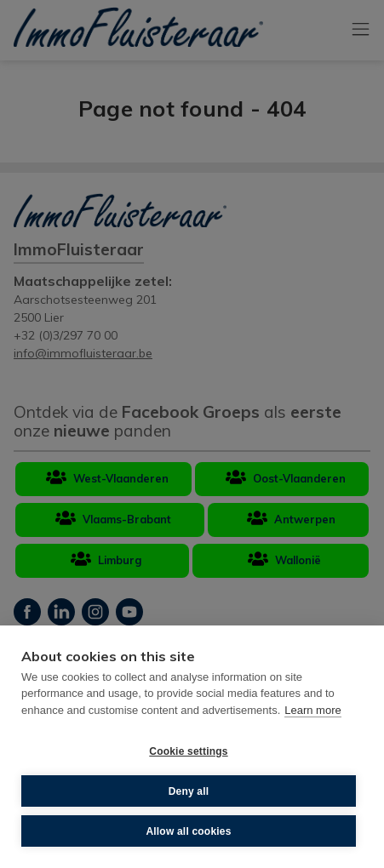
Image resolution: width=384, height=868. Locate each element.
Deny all (189, 791)
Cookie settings (188, 751)
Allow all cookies (188, 831)
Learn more (312, 710)
